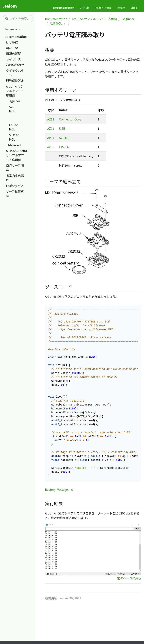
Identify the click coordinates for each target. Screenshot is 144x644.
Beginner (14, 101)
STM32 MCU (14, 137)
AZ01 (51, 128)
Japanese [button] (11, 29)
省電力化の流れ (15, 178)
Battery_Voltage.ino (59, 489)
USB (62, 128)
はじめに (12, 42)
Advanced (14, 145)
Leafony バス (15, 186)
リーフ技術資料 (15, 194)
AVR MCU (12, 109)
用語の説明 (13, 53)
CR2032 (64, 147)
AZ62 (51, 119)
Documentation (16, 37)
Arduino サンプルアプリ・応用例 (15, 91)
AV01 (51, 147)
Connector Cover (71, 119)
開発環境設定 (15, 81)
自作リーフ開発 (15, 168)
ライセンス (13, 59)
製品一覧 (12, 48)
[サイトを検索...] (18, 19)
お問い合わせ (15, 65)
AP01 (51, 138)
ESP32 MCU (13, 127)
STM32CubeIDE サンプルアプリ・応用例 (17, 155)
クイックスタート (15, 73)
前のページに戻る (129, 578)
